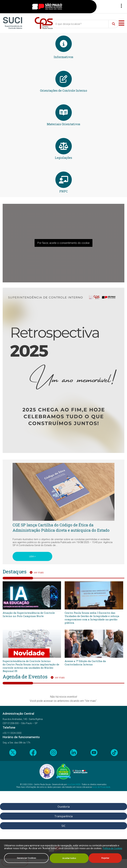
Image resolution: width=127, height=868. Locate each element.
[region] (63, 854)
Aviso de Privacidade (101, 787)
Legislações (63, 158)
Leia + (32, 556)
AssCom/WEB (74, 784)
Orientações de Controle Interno (63, 90)
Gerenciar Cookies (26, 858)
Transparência (63, 816)
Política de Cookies (112, 849)
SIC (63, 826)
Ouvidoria (64, 807)
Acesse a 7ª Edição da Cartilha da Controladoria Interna (85, 663)
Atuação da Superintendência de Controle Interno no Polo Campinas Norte (29, 614)
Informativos (63, 57)
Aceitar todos (103, 858)
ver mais (39, 572)
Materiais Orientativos (63, 124)
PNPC (64, 191)
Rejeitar (66, 858)
